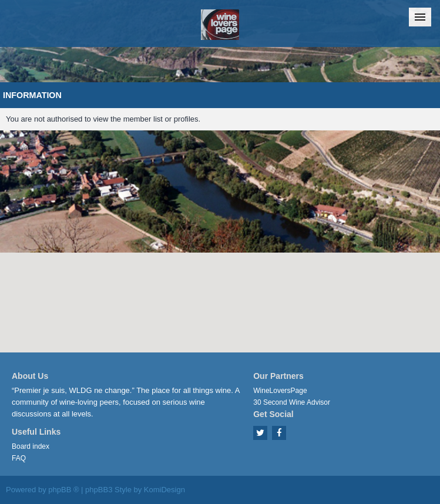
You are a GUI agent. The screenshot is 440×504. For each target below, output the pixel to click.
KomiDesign (164, 490)
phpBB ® (63, 490)
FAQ (19, 458)
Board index (31, 446)
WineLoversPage (280, 391)
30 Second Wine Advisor (292, 402)
